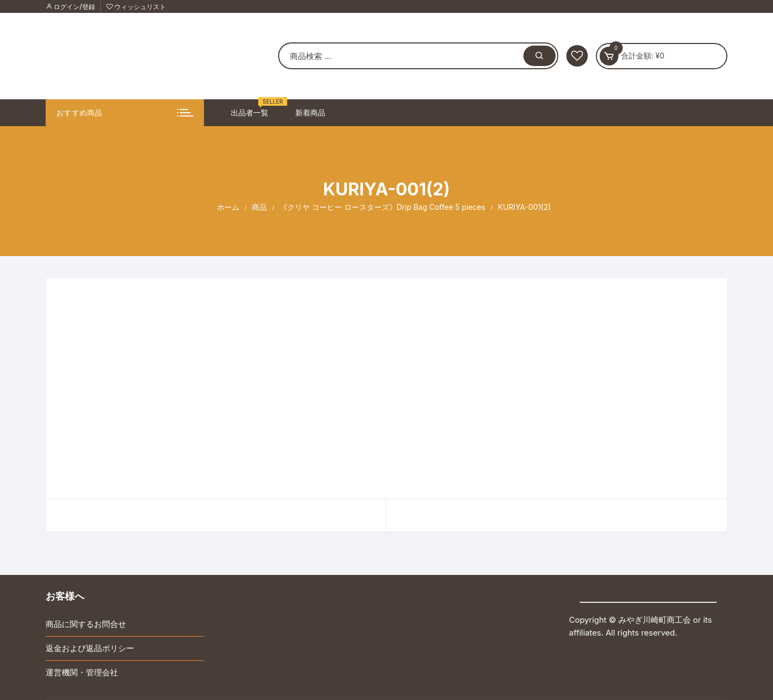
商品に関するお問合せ (86, 624)
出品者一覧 (254, 108)
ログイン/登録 (70, 7)
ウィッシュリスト (136, 7)
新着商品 (310, 112)
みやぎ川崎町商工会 (655, 620)
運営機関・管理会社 (82, 672)
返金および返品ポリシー (90, 648)
